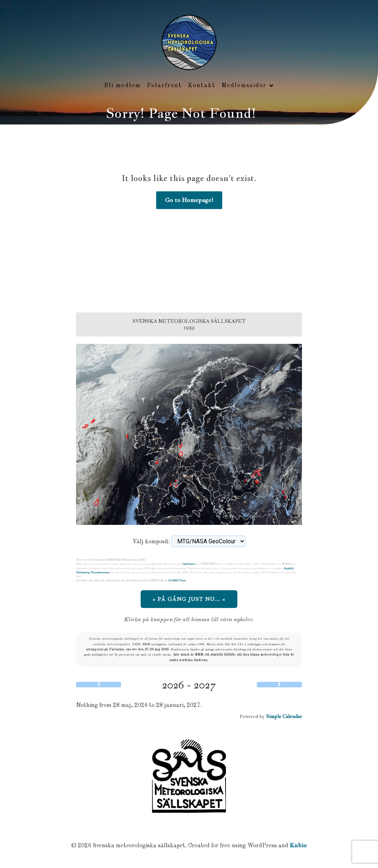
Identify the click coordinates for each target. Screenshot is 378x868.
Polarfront (164, 86)
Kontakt (202, 86)
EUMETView (177, 580)
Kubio (298, 845)
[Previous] (99, 685)
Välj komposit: (151, 542)
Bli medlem (123, 86)
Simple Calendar (284, 716)
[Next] (279, 685)
